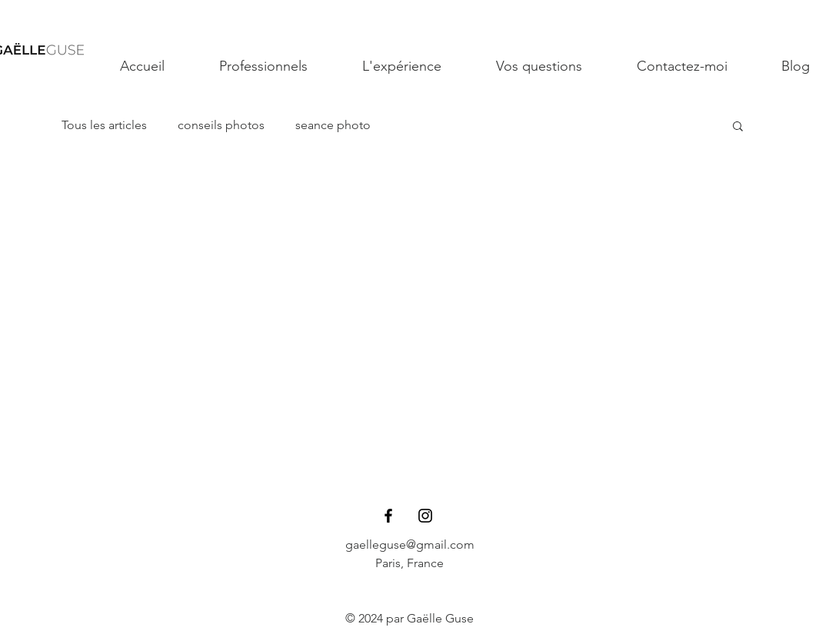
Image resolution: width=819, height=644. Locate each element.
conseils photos (221, 125)
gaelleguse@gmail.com (410, 544)
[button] (738, 127)
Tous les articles (104, 125)
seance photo (333, 125)
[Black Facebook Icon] (388, 516)
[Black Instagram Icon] (425, 516)
